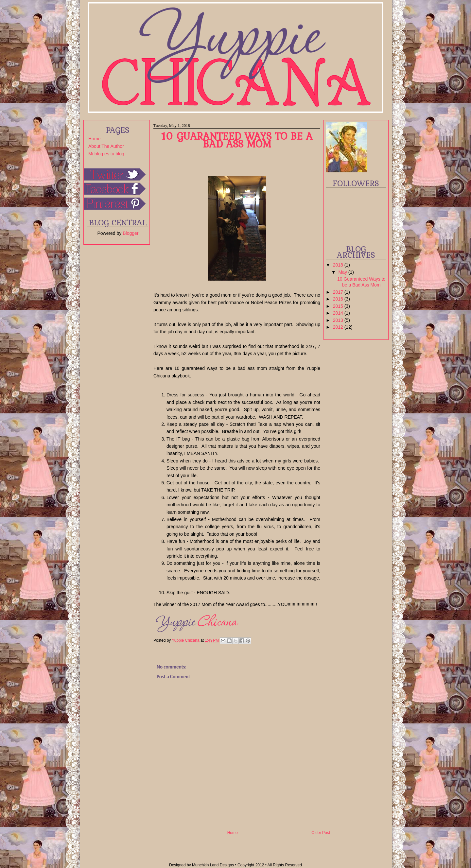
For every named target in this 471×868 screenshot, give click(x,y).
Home (94, 139)
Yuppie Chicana (186, 640)
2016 (339, 299)
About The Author (106, 146)
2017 (339, 292)
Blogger (130, 233)
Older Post (321, 833)
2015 (339, 306)
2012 (339, 327)
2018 (339, 265)
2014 (339, 313)
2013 (339, 320)
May (343, 272)
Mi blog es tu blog (106, 154)
